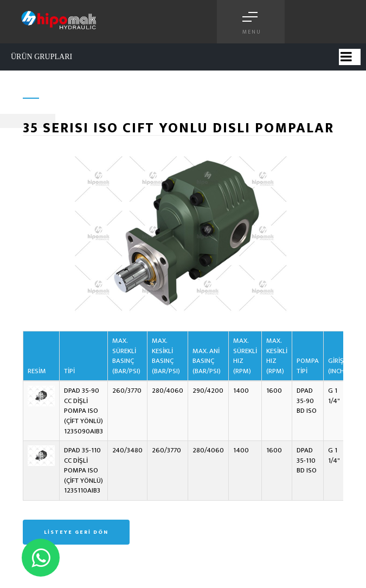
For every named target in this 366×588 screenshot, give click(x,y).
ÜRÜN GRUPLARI (41, 57)
